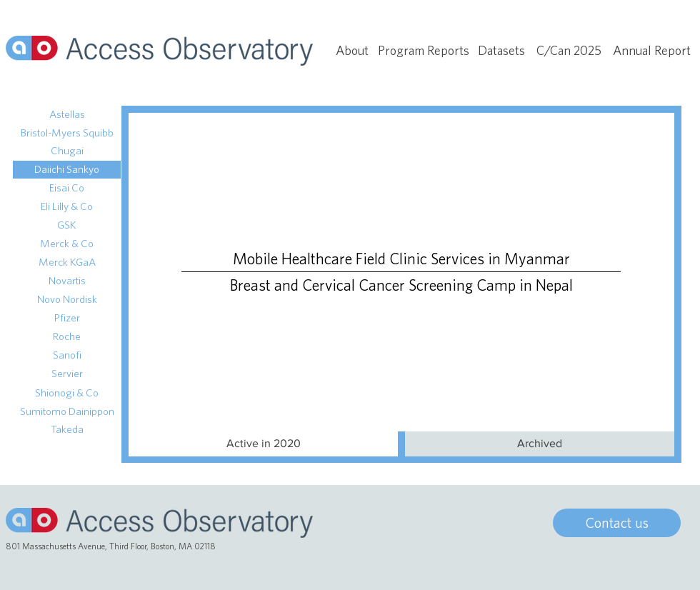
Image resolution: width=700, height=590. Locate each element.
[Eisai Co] (67, 188)
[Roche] (67, 337)
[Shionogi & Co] (67, 393)
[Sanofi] (67, 355)
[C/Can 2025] (569, 51)
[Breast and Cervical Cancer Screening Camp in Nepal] (401, 285)
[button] (263, 444)
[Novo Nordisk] (67, 300)
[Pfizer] (67, 318)
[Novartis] (67, 281)
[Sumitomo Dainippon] (67, 412)
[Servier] (67, 374)
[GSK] (67, 225)
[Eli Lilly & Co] (67, 207)
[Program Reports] (424, 51)
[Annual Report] (652, 51)
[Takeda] (67, 430)
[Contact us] (617, 523)
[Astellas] (67, 115)
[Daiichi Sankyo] (67, 170)
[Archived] (540, 444)
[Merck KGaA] (67, 262)
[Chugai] (67, 151)
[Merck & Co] (67, 244)
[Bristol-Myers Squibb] (67, 133)
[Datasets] (501, 51)
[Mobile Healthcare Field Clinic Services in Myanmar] (401, 259)
